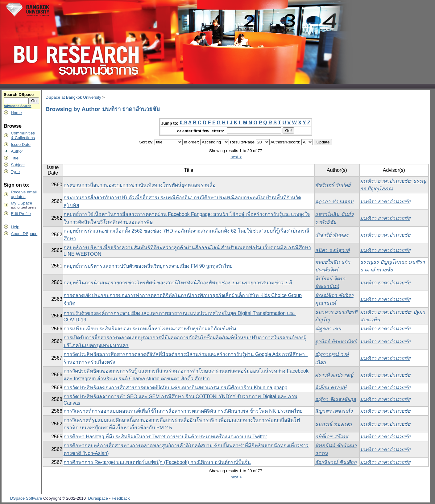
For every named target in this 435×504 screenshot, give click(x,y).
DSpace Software (26, 498)
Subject (18, 165)
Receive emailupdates (24, 194)
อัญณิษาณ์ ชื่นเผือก (336, 462)
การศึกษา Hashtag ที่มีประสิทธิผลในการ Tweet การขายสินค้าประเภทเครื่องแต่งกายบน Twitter (165, 437)
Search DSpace (19, 95)
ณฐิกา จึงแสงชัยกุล (335, 399)
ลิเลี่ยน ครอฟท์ (331, 388)
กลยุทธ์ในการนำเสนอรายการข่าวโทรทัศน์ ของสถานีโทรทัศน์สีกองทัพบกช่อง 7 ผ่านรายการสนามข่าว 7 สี (178, 283)
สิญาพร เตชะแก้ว (334, 411)
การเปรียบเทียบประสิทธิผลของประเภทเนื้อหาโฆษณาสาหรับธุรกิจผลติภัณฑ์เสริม (150, 329)
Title (15, 158)
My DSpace (21, 203)
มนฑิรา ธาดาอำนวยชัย (385, 181)
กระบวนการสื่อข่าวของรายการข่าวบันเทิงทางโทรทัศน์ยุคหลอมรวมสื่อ (140, 185)
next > (236, 157)
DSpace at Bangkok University (73, 97)
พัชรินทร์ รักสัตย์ (333, 185)
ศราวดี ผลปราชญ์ (334, 375)
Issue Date (21, 145)
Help (15, 227)
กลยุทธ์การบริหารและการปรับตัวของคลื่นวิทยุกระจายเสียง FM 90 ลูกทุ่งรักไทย (148, 266)
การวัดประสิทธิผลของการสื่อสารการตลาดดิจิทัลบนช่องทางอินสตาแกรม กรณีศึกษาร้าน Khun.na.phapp (175, 388)
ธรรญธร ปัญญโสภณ (383, 262)
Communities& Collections (23, 135)
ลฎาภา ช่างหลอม (334, 202)
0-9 (183, 123)
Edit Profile (21, 214)
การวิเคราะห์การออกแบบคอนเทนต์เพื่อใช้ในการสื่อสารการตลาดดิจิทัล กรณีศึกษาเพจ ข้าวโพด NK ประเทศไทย (183, 411)
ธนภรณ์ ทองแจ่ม (333, 424)
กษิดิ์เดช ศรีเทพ (331, 437)
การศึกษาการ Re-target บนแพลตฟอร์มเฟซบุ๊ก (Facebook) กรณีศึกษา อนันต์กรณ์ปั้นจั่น (157, 462)
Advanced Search (17, 106)
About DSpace (24, 234)
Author (17, 151)
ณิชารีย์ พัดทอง (331, 235)
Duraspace (98, 498)
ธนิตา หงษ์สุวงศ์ (332, 250)
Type (15, 172)
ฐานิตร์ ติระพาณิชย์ (336, 342)
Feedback (121, 498)
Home (16, 113)
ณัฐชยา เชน (328, 329)
